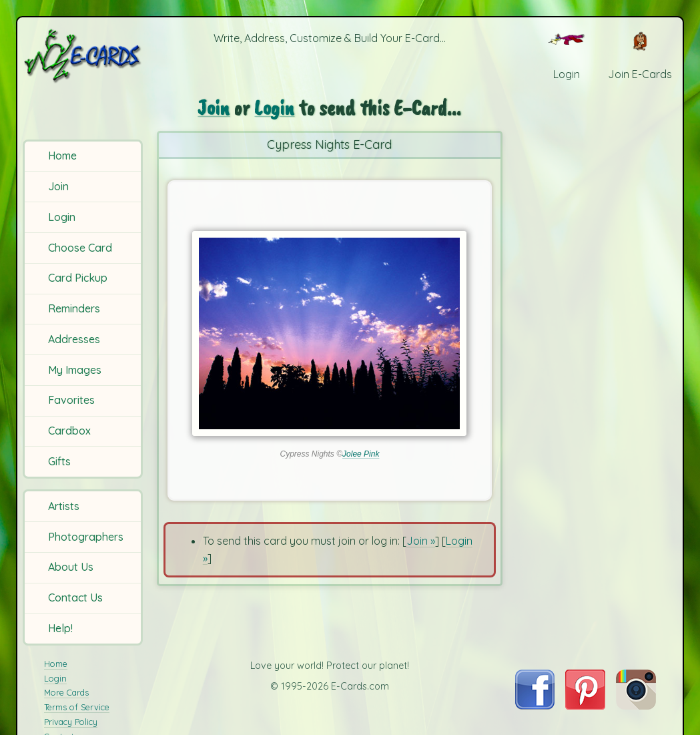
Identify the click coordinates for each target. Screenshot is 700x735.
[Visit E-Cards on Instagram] (636, 706)
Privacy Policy (71, 722)
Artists (64, 506)
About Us (71, 567)
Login (62, 217)
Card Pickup (78, 278)
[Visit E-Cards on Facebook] (535, 706)
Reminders (74, 308)
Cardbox (69, 431)
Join (58, 186)
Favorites (71, 400)
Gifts (59, 461)
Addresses (74, 339)
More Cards (66, 692)
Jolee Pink (361, 454)
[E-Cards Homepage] (84, 56)
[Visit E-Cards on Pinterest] (585, 706)
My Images (75, 370)
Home (62, 156)
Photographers (86, 537)
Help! (60, 628)
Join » (421, 541)
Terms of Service (77, 707)
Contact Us (75, 597)
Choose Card (80, 248)
